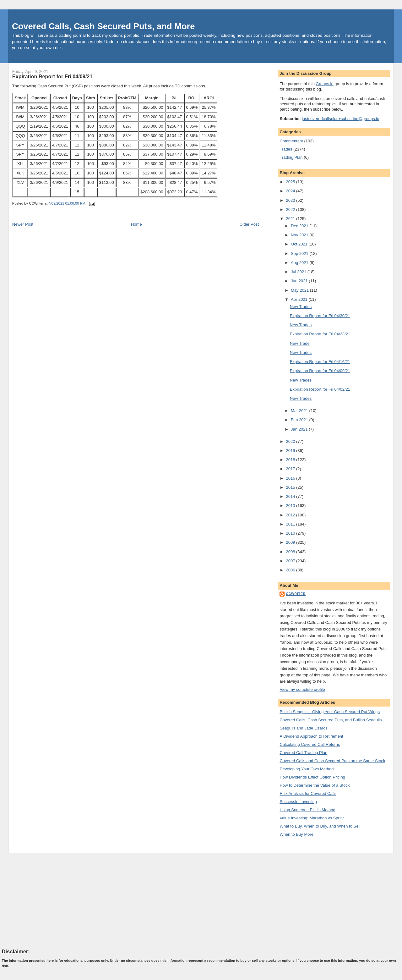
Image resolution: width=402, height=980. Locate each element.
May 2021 (300, 290)
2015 (291, 487)
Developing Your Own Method (307, 769)
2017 (291, 469)
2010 (291, 533)
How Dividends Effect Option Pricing (312, 777)
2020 (291, 441)
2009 (291, 542)
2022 (291, 209)
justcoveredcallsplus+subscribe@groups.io (340, 119)
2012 (291, 515)
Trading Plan (291, 157)
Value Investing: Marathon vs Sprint (312, 818)
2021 (291, 219)
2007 (291, 561)
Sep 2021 (300, 253)
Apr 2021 (300, 299)
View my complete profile (302, 689)
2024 (291, 191)
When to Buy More (296, 834)
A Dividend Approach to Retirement (311, 736)
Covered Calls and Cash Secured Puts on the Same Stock (332, 761)
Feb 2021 (300, 420)
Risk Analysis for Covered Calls (308, 793)
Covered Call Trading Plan (303, 753)
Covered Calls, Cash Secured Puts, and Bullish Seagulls (331, 720)
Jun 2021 (300, 281)
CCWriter (296, 594)
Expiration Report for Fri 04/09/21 (52, 76)
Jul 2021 (299, 272)
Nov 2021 (300, 235)
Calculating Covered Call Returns (310, 744)
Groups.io (324, 84)
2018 (291, 460)
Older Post (249, 224)
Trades (286, 149)
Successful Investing (298, 802)
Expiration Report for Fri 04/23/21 (320, 334)
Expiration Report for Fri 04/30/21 (320, 316)
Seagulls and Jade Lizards (304, 728)
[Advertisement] (49, 900)
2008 (291, 552)
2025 (291, 182)
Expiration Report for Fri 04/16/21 (320, 362)
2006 (291, 570)
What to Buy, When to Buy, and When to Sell (320, 826)
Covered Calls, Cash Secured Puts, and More (103, 26)
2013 (291, 506)
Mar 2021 (300, 411)
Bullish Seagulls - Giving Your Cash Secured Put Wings (330, 712)
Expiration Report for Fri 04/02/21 (320, 389)
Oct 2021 (300, 244)
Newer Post (23, 224)
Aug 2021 (300, 263)
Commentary (291, 141)
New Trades (301, 307)
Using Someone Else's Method (307, 810)
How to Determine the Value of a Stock (315, 785)
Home (136, 224)
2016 (291, 478)
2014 (291, 496)
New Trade (300, 343)
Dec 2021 (300, 226)
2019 (291, 451)
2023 (291, 200)
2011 (291, 524)
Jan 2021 (300, 429)
